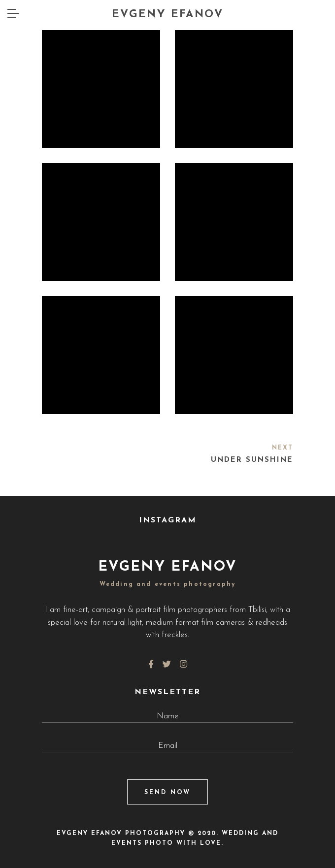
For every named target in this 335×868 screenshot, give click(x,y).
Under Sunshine (252, 460)
